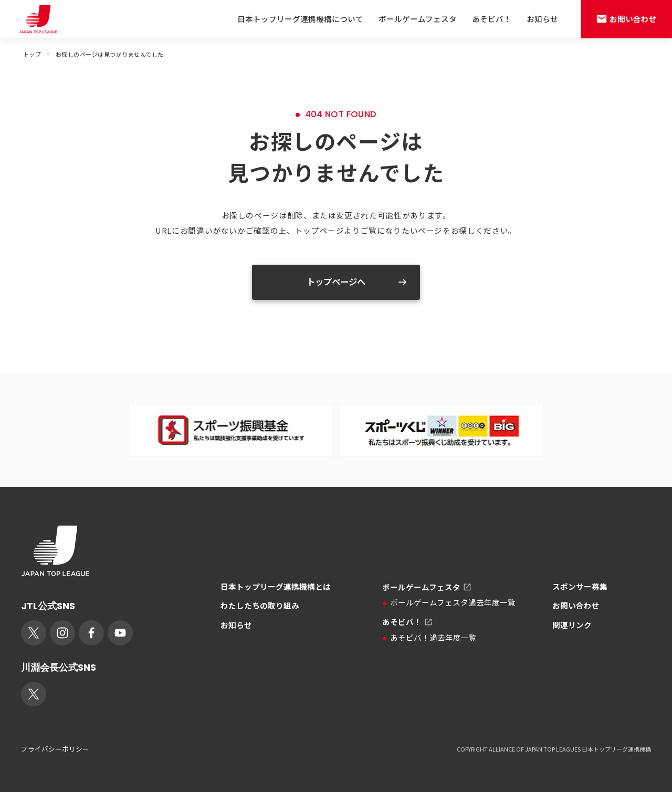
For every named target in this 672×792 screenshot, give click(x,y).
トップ (32, 54)
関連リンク (572, 625)
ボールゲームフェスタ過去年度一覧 (449, 602)
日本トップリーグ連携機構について (300, 19)
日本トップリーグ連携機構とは (276, 586)
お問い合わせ (576, 605)
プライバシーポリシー (55, 749)
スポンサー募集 (580, 586)
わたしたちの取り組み (260, 605)
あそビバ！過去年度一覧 (429, 637)
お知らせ (542, 19)
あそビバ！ (492, 19)
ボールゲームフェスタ (418, 19)
